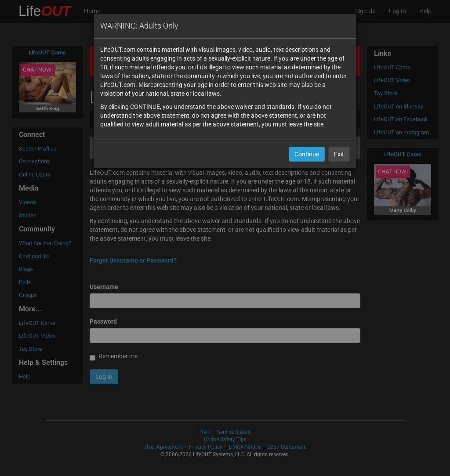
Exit (339, 154)
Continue (307, 154)
